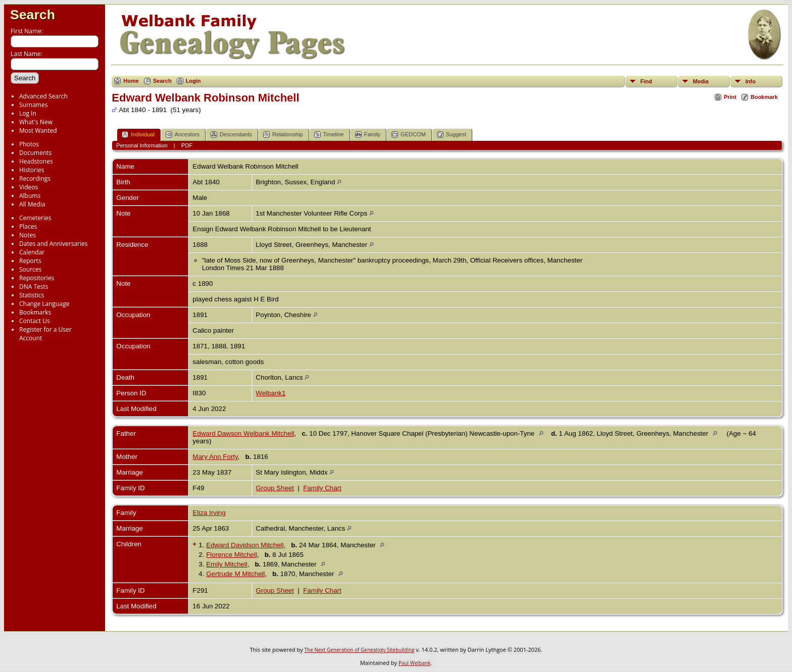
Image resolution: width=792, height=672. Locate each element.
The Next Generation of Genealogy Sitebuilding (360, 650)
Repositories (37, 278)
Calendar (32, 252)
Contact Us (35, 321)
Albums (30, 196)
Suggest (452, 135)
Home (131, 81)
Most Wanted (38, 131)
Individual (138, 135)
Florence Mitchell (232, 555)
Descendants (231, 135)
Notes (28, 235)
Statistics (32, 295)
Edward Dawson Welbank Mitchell (243, 433)
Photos (29, 144)
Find (646, 81)
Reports (30, 261)
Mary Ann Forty (215, 457)
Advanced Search (43, 96)
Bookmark (764, 97)
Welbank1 (270, 393)
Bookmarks (35, 312)
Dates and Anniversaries (53, 244)
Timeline (329, 135)
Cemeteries (35, 218)
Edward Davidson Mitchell (245, 545)
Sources (30, 269)
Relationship (283, 135)
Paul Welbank (414, 663)
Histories (32, 170)
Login (193, 81)
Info (751, 81)
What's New (36, 122)
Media (701, 81)
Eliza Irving (209, 513)
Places (28, 226)
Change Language (44, 304)
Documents (35, 153)
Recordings (35, 178)
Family (368, 135)
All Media (32, 204)
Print (730, 97)
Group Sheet (275, 488)
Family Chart (322, 488)
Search (33, 15)
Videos (29, 187)
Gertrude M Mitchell (235, 574)
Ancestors (183, 135)
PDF (187, 145)
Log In (28, 113)
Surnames (33, 105)
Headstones (36, 161)
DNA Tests (34, 287)
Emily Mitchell (227, 564)
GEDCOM (409, 135)
